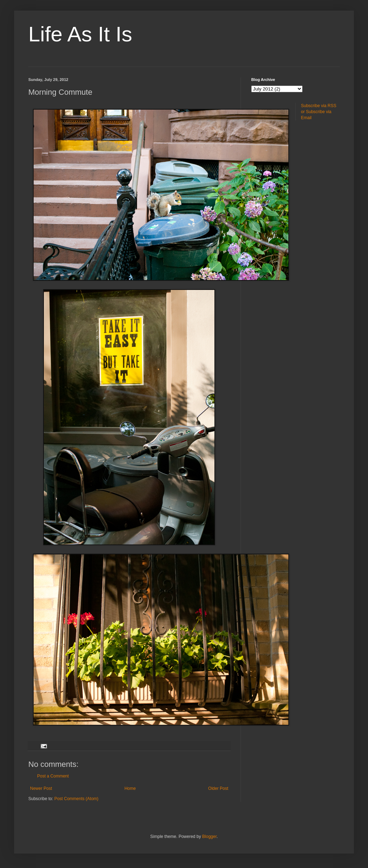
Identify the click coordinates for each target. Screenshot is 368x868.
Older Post (218, 788)
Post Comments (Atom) (76, 799)
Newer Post (41, 788)
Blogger (209, 837)
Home (130, 788)
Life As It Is (80, 34)
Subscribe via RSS (319, 106)
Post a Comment (53, 776)
